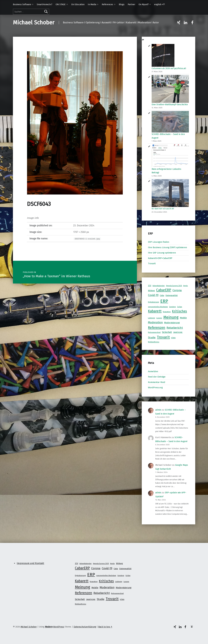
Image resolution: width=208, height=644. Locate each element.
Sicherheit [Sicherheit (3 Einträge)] (167, 332)
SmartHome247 (45, 4)
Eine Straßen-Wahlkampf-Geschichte (170, 104)
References (107, 4)
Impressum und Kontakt (30, 563)
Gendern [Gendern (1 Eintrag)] (172, 307)
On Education (78, 4)
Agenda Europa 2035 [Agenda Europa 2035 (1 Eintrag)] (174, 286)
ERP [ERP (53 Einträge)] (164, 301)
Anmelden (153, 371)
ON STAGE (61, 4)
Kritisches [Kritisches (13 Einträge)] (179, 311)
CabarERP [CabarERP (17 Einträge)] (164, 290)
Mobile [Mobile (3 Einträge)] (183, 318)
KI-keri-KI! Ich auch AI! (163, 209)
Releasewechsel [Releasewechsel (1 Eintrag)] (154, 332)
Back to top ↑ (105, 627)
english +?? (160, 4)
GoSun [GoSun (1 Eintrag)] (180, 307)
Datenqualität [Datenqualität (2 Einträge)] (172, 295)
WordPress (59, 627)
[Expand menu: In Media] (98, 4)
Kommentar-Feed (157, 382)
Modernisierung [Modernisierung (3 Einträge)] (172, 323)
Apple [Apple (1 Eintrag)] (186, 286)
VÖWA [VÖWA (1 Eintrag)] (173, 338)
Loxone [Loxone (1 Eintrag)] (159, 318)
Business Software (22, 4)
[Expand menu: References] (115, 4)
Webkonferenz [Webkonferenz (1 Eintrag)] (154, 342)
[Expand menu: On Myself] (150, 4)
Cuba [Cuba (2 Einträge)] (162, 295)
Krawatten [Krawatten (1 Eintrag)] (167, 312)
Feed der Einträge (157, 377)
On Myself (144, 4)
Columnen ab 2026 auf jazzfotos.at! (169, 68)
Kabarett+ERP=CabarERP (160, 258)
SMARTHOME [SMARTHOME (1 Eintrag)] (178, 332)
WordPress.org (155, 387)
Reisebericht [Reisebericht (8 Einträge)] (175, 328)
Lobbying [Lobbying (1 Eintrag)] (151, 318)
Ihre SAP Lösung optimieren (162, 253)
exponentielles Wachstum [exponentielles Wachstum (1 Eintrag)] (158, 307)
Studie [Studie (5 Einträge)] (152, 337)
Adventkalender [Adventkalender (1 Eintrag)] (159, 286)
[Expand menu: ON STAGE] (67, 4)
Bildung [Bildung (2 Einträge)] (151, 291)
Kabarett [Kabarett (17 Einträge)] (155, 311)
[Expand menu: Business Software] (33, 4)
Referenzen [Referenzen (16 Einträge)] (157, 328)
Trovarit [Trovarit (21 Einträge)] (163, 337)
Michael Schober (34, 23)
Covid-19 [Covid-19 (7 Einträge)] (153, 295)
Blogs (122, 4)
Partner (132, 4)
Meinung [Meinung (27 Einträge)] (171, 317)
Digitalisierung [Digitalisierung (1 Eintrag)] (153, 302)
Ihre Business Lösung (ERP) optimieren (167, 247)
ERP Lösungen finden (159, 242)
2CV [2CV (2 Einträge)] (150, 286)
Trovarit (152, 263)
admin (158, 410)
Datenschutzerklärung (85, 627)
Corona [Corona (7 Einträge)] (177, 290)
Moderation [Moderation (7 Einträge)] (155, 322)
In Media (92, 4)
